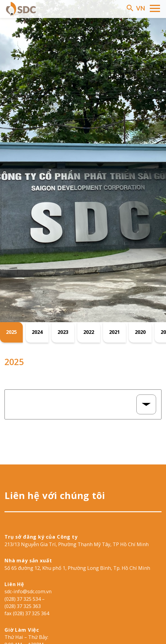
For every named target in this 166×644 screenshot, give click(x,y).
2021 (114, 332)
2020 (140, 332)
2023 (63, 332)
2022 (89, 332)
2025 (11, 332)
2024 (37, 332)
